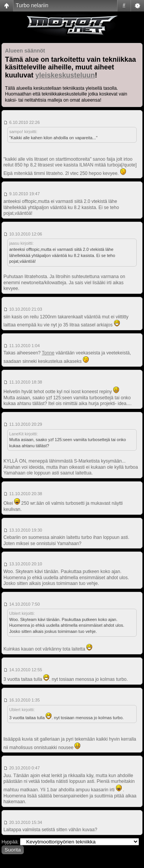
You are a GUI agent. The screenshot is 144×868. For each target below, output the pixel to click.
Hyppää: (10, 842)
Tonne (48, 353)
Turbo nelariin (32, 5)
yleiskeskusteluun (65, 75)
